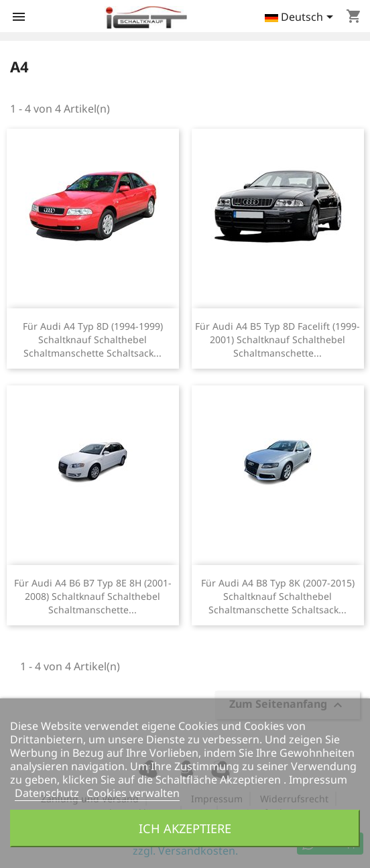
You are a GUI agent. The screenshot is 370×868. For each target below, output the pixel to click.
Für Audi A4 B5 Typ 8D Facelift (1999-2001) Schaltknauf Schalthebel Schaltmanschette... (277, 339)
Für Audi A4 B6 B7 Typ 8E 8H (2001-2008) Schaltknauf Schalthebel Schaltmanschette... (93, 596)
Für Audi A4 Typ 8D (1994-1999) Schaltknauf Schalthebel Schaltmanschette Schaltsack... (93, 339)
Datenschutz (48, 793)
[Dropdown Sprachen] (301, 18)
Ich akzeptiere (185, 828)
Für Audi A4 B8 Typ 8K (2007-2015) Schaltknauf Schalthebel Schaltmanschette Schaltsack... (278, 596)
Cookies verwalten (133, 793)
